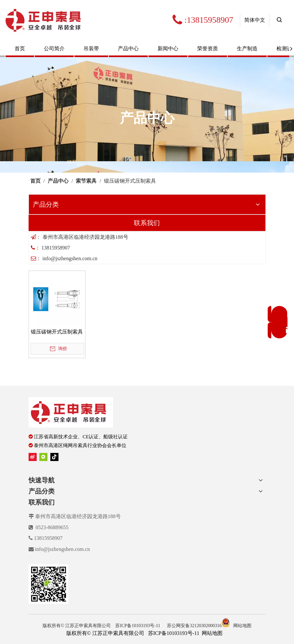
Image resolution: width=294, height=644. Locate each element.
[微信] (43, 457)
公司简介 (54, 49)
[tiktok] (54, 457)
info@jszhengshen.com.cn (63, 549)
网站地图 (242, 626)
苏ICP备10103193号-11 (138, 626)
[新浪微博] (33, 457)
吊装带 (91, 49)
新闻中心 (168, 49)
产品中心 (128, 49)
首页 (20, 49)
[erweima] (48, 584)
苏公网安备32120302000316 (198, 626)
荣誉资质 (208, 49)
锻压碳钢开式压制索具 (57, 332)
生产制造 (247, 49)
